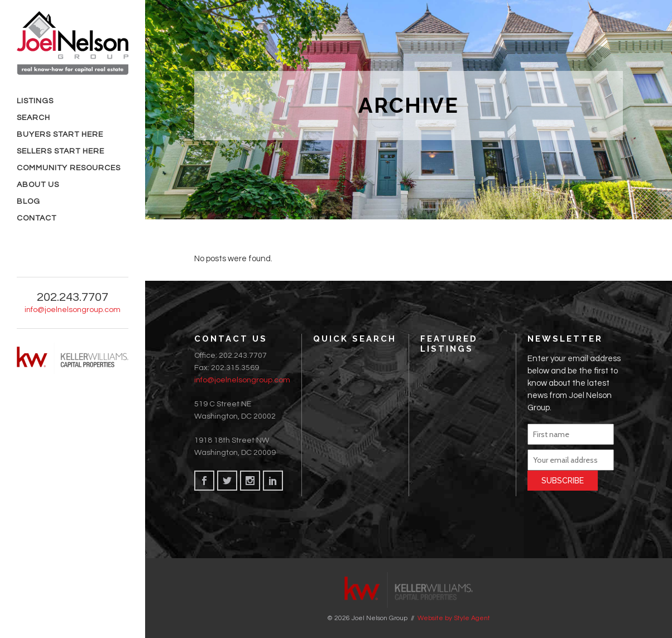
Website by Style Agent (454, 618)
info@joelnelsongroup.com (242, 380)
